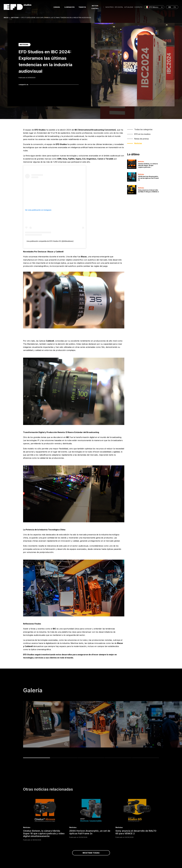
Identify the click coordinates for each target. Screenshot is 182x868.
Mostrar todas (91, 853)
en (175, 7)
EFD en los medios (142, 134)
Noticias (15, 18)
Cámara (57, 7)
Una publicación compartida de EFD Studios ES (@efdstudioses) (50, 241)
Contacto (138, 7)
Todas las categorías (143, 129)
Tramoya (82, 7)
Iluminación (69, 7)
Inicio (6, 18)
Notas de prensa (141, 139)
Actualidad (129, 7)
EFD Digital (119, 7)
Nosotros (110, 7)
